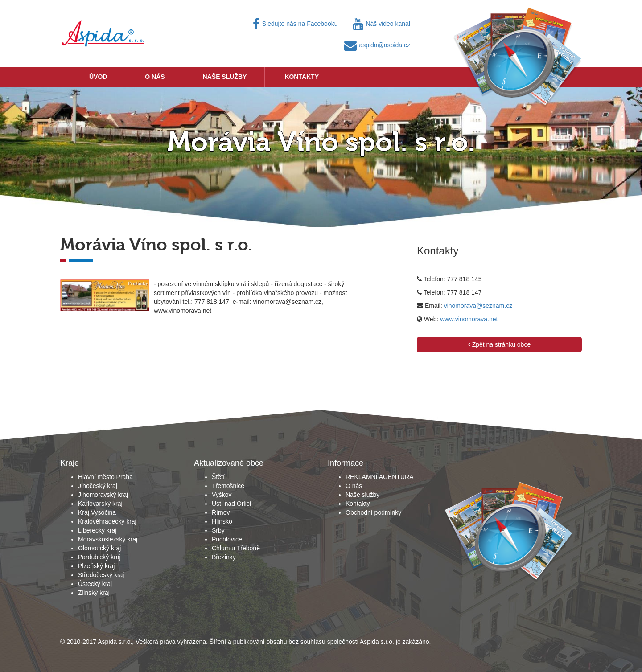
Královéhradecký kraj (107, 521)
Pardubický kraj (99, 557)
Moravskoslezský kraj (108, 539)
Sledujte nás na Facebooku (295, 24)
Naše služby (225, 77)
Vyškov (222, 495)
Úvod (98, 77)
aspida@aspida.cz (377, 45)
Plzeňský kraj (96, 566)
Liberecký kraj (97, 530)
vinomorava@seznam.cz (478, 306)
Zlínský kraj (94, 593)
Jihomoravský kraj (103, 495)
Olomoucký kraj (99, 548)
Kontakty (302, 77)
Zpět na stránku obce (499, 344)
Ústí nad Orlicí (232, 504)
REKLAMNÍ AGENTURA (379, 477)
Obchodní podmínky (373, 512)
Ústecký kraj (95, 584)
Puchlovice (227, 539)
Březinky (224, 557)
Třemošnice (228, 486)
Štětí (218, 477)
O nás (155, 77)
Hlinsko (222, 521)
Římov (221, 512)
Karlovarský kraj (100, 504)
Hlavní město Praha (105, 477)
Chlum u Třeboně (236, 548)
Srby (218, 530)
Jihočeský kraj (98, 486)
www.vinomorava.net (469, 319)
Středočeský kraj (101, 575)
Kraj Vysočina (97, 512)
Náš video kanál (381, 24)
